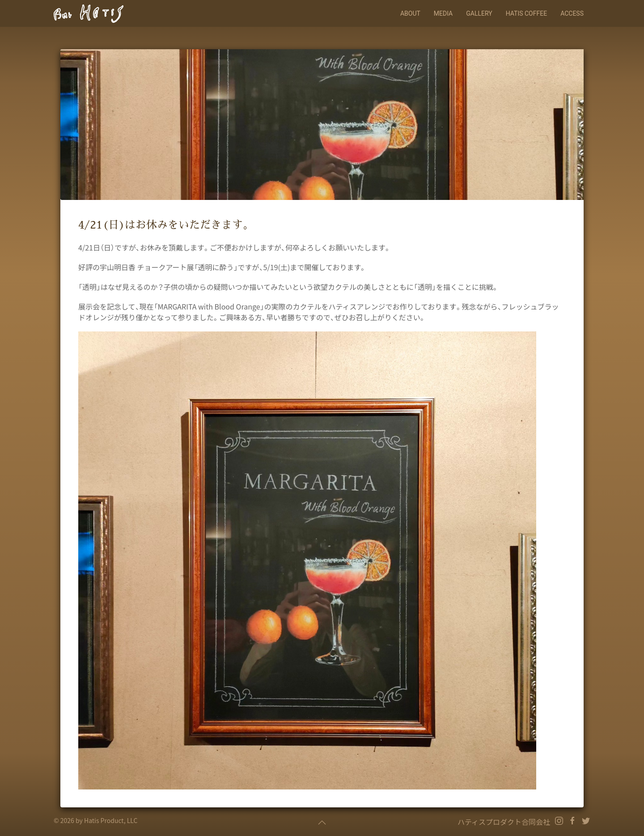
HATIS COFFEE (526, 13)
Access (572, 13)
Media (443, 13)
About (410, 13)
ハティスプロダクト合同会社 (504, 822)
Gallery (479, 13)
